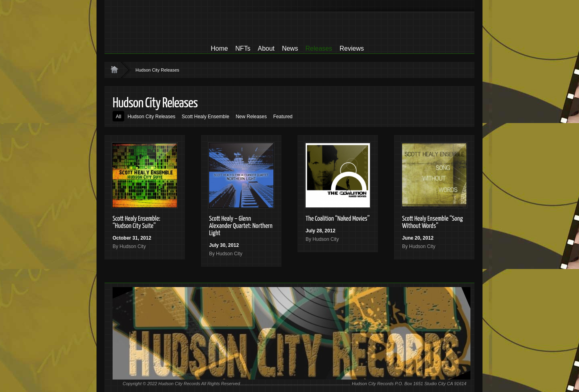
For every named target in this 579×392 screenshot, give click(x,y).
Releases (319, 48)
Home (219, 48)
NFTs (243, 48)
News (290, 48)
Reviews (352, 48)
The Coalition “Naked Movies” (338, 219)
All (118, 117)
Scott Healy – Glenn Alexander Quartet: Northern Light (241, 226)
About (266, 48)
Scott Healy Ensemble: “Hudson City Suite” (136, 223)
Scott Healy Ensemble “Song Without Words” (432, 223)
